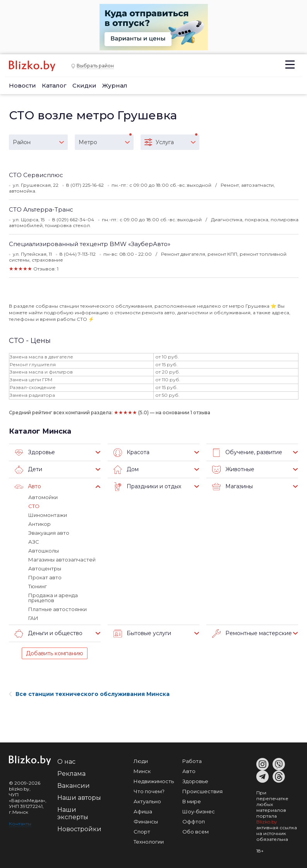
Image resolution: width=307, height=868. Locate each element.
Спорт (142, 832)
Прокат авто (45, 577)
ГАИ (33, 618)
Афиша (143, 811)
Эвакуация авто (49, 533)
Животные (233, 470)
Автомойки (43, 497)
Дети (28, 470)
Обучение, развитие (247, 453)
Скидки (84, 85)
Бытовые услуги (142, 634)
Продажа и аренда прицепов (53, 598)
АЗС (34, 542)
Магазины (232, 487)
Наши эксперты (73, 813)
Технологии (149, 842)
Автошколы (44, 551)
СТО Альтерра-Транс (41, 209)
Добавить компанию (55, 653)
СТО (34, 506)
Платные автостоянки (57, 609)
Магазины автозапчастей (62, 560)
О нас (66, 762)
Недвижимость (154, 781)
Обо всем (196, 832)
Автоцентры (45, 568)
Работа (192, 761)
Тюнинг (38, 586)
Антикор (39, 524)
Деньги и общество (49, 634)
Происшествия (202, 791)
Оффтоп (194, 821)
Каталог (54, 85)
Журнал (115, 85)
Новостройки (79, 829)
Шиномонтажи (48, 515)
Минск (142, 771)
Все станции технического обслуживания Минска (89, 694)
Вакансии (74, 786)
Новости (22, 85)
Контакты (20, 824)
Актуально (147, 801)
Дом (126, 470)
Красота (131, 453)
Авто (28, 487)
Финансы (146, 821)
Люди (141, 761)
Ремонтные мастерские (252, 634)
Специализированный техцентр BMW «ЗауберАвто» (90, 244)
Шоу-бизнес (199, 811)
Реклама (71, 774)
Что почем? (149, 791)
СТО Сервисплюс (36, 175)
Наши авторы (79, 798)
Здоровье (35, 453)
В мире (192, 801)
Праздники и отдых (147, 487)
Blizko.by (267, 822)
